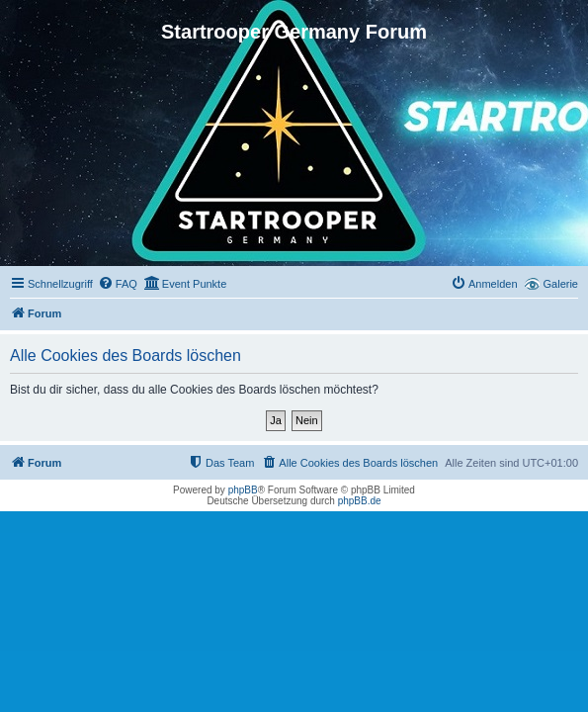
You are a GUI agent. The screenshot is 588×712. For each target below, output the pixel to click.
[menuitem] (118, 284)
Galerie (561, 284)
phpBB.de (360, 501)
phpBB (243, 490)
